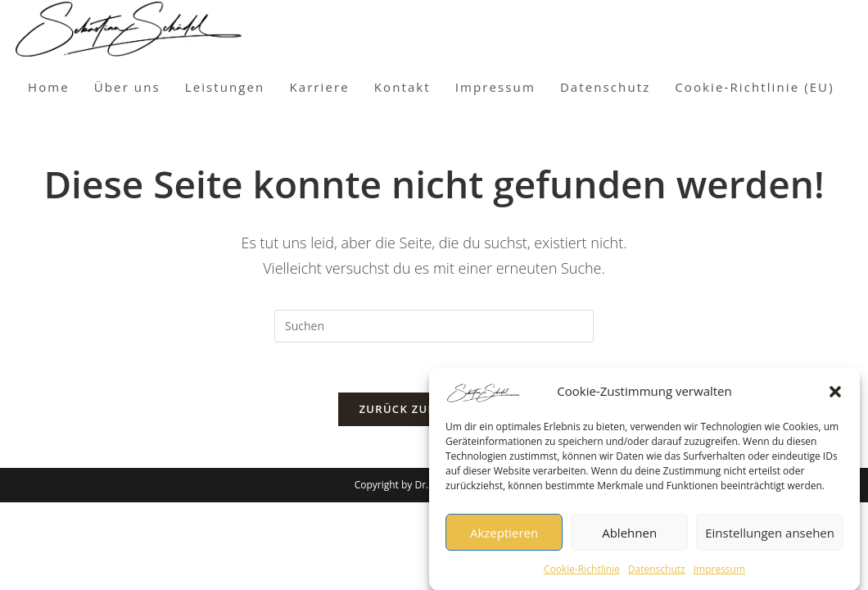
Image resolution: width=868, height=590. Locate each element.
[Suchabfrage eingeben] (434, 326)
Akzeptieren (504, 538)
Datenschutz (657, 574)
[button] (835, 397)
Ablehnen (629, 538)
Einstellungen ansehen (770, 538)
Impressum (719, 574)
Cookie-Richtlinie (582, 574)
